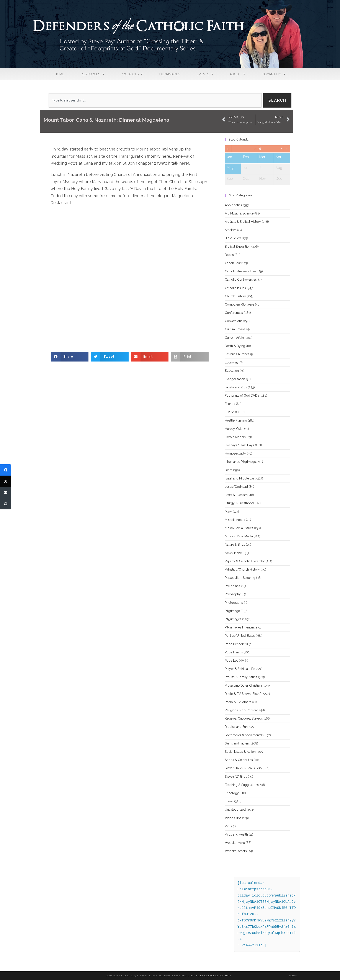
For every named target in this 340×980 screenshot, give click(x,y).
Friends (230, 404)
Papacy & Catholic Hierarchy (245, 561)
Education (232, 371)
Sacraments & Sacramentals (244, 735)
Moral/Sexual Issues (239, 528)
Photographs (234, 603)
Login (293, 976)
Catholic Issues (235, 288)
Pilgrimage (232, 611)
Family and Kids (236, 387)
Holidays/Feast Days (239, 445)
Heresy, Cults (234, 429)
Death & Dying (235, 346)
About (237, 74)
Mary (228, 512)
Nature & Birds (235, 545)
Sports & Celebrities (239, 760)
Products (132, 74)
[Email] (6, 492)
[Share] (6, 470)
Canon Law (233, 263)
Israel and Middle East (240, 478)
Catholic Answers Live (240, 271)
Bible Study (233, 238)
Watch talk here (173, 163)
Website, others (236, 851)
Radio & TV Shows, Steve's (244, 694)
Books (229, 255)
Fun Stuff (231, 412)
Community (274, 74)
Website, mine (235, 843)
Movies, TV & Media (239, 536)
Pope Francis (234, 652)
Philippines (232, 586)
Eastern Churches (237, 354)
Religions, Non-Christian (242, 710)
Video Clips (233, 818)
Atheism (230, 230)
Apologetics (233, 205)
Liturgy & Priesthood (239, 503)
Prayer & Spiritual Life (240, 669)
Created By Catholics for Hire (209, 976)
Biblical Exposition (238, 247)
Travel (229, 801)
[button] (70, 357)
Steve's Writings (236, 777)
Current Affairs (235, 338)
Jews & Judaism (236, 495)
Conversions (234, 321)
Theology (232, 793)
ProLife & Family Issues (241, 677)
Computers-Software (239, 304)
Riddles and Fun (236, 727)
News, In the (233, 553)
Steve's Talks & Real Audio (243, 768)
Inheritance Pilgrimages (241, 462)
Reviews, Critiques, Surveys (244, 718)
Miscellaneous (235, 520)
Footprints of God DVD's (242, 396)
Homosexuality (235, 453)
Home (59, 74)
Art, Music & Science (239, 213)
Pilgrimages (170, 74)
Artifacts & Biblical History (243, 222)
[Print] (6, 504)
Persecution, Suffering (240, 578)
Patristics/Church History (242, 569)
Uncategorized (235, 810)
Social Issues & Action (240, 752)
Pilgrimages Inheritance (241, 627)
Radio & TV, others (238, 702)
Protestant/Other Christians (244, 686)
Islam (229, 470)
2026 (257, 149)
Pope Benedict (235, 644)
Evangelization (235, 379)
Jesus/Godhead (236, 487)
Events (205, 74)
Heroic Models (235, 437)
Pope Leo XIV (235, 661)
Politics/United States (240, 636)
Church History (235, 296)
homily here (159, 156)
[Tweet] (6, 481)
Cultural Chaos (235, 329)
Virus (228, 826)
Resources (92, 74)
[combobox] (155, 100)
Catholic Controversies (241, 280)
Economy (232, 362)
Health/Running (236, 420)
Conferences (234, 313)
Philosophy (233, 594)
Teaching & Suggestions (242, 785)
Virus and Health (236, 834)
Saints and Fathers (237, 743)
